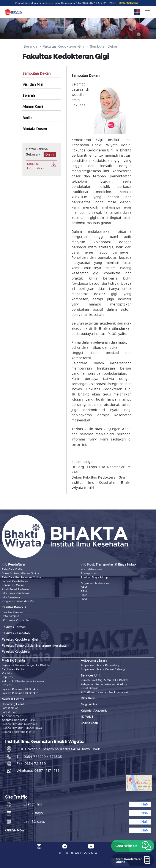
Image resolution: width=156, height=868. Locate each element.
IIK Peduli (87, 717)
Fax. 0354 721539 (31, 764)
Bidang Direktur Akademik (19, 724)
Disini (50, 154)
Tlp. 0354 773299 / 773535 (39, 757)
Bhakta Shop (89, 723)
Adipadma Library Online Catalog (103, 669)
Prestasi (7, 685)
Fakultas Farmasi (14, 627)
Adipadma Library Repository (100, 665)
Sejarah (29, 96)
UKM (84, 600)
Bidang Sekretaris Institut (19, 732)
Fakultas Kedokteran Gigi (64, 47)
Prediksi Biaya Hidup (94, 578)
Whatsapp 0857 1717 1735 (38, 771)
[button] (133, 846)
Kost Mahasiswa (91, 570)
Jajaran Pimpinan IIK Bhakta (20, 689)
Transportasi (89, 573)
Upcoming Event (13, 704)
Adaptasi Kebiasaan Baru (18, 720)
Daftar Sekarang (129, 3)
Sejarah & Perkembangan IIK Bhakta (26, 665)
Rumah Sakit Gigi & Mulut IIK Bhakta (105, 680)
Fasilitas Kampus (13, 612)
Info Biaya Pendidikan (16, 593)
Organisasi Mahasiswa (95, 584)
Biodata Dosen (35, 129)
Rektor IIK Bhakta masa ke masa (23, 681)
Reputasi (7, 677)
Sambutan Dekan (36, 74)
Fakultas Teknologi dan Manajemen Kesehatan (35, 646)
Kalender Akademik (94, 711)
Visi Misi (7, 673)
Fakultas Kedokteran (17, 652)
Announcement (12, 716)
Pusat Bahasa (90, 688)
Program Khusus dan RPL (18, 601)
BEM (84, 592)
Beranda (30, 47)
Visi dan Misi (33, 85)
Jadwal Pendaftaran (15, 581)
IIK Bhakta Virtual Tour (17, 620)
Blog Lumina (89, 705)
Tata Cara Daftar (13, 570)
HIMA (84, 596)
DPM (84, 588)
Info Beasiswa (11, 597)
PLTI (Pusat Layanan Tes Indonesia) (104, 692)
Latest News (10, 708)
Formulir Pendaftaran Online (20, 573)
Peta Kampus (10, 616)
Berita (27, 118)
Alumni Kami (33, 107)
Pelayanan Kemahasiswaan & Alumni (105, 684)
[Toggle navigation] (148, 12)
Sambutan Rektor (13, 669)
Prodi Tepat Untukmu (16, 589)
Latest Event (10, 712)
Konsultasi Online (13, 585)
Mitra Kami (88, 698)
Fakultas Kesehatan (16, 633)
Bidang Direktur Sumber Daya (22, 728)
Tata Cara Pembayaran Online (22, 578)
